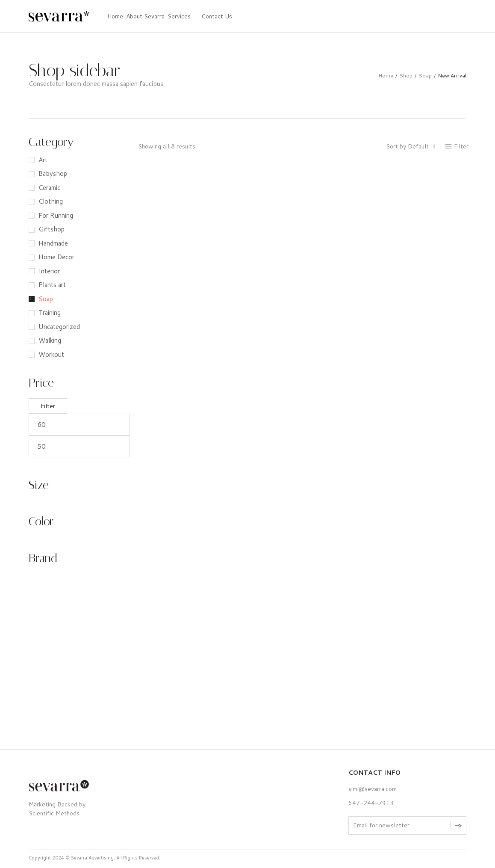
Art (43, 160)
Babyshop (53, 173)
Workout (51, 354)
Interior (49, 271)
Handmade (53, 243)
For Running (56, 215)
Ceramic (49, 188)
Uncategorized (59, 327)
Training (50, 313)
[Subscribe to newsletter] (458, 826)
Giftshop (52, 229)
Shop (406, 76)
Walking (50, 340)
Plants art (52, 285)
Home (386, 76)
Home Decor (56, 257)
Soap (425, 76)
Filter (48, 406)
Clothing (51, 201)
